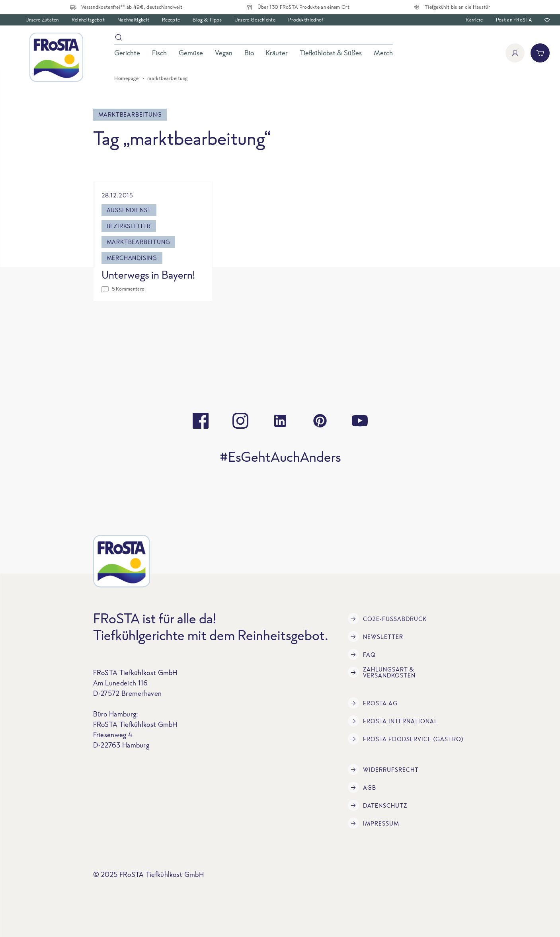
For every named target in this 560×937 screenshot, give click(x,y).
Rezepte (171, 20)
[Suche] (254, 39)
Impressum (374, 823)
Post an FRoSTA (514, 20)
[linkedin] (280, 421)
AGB (362, 787)
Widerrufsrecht (383, 769)
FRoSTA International (393, 721)
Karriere (474, 20)
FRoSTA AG (373, 703)
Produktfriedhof (306, 20)
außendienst (129, 210)
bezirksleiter (129, 226)
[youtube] (360, 421)
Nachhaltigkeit (133, 20)
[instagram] (240, 421)
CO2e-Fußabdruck (387, 619)
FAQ (362, 654)
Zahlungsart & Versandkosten (382, 672)
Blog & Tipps (207, 20)
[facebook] (201, 421)
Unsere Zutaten (42, 20)
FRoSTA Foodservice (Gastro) (406, 739)
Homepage (126, 78)
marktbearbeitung (139, 242)
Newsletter (376, 636)
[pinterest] (320, 421)
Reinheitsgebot (88, 20)
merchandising (132, 258)
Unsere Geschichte (255, 20)
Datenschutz (378, 805)
